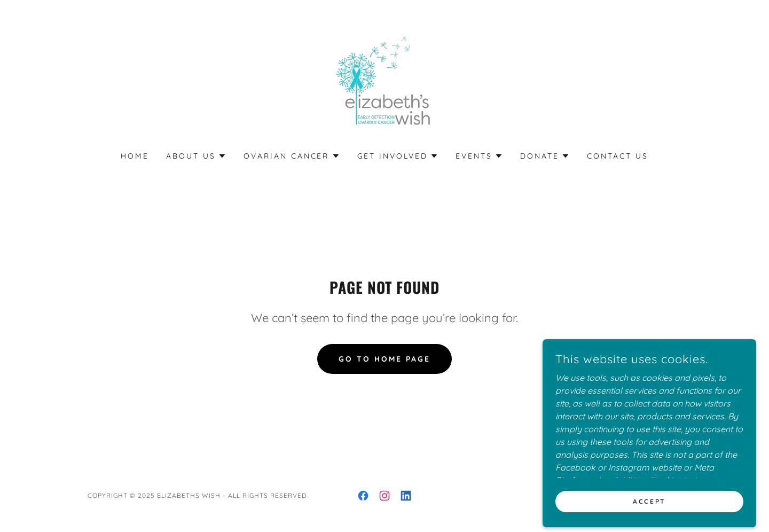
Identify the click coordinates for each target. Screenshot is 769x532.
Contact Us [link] (618, 156)
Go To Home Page (384, 359)
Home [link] (135, 156)
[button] (196, 156)
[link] (384, 82)
